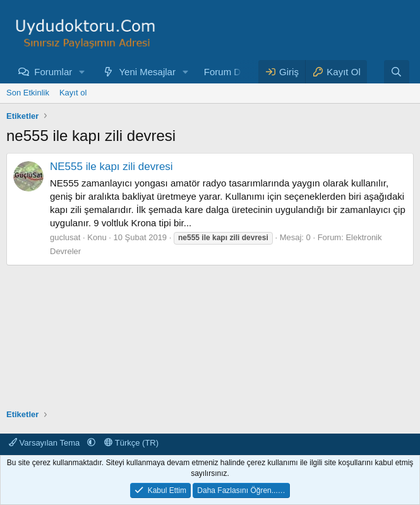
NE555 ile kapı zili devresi (111, 167)
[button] (82, 72)
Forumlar (53, 72)
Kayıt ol (73, 93)
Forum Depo (230, 72)
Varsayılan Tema (45, 443)
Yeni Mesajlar (147, 72)
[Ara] (396, 72)
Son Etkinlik (28, 93)
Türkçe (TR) (131, 443)
